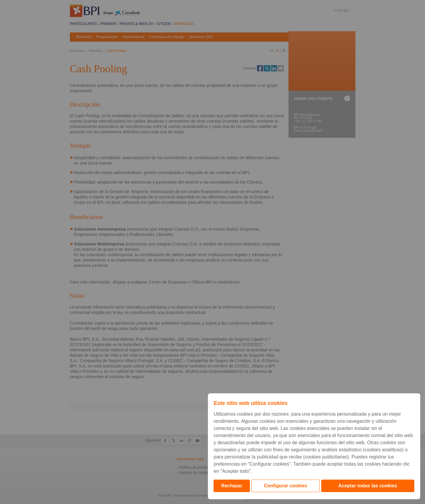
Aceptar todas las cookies (368, 486)
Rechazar (232, 486)
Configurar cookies (286, 486)
